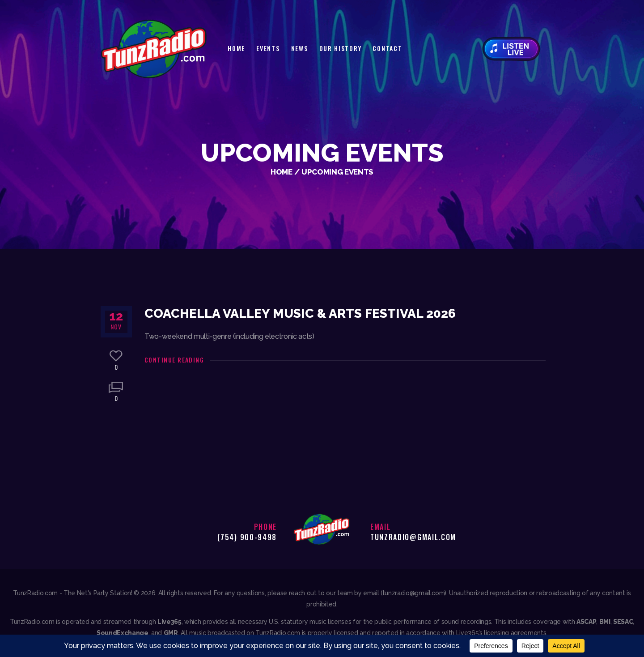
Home (282, 172)
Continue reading (174, 360)
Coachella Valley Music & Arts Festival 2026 (300, 314)
